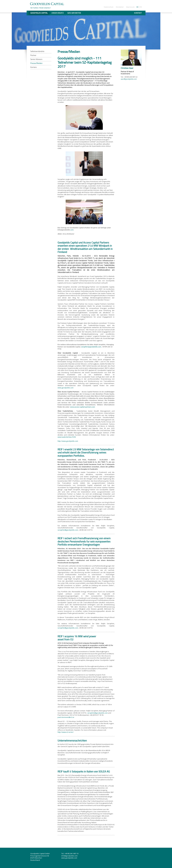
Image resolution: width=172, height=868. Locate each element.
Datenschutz (109, 7)
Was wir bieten (74, 13)
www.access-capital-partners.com (82, 407)
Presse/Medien (36, 63)
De (137, 7)
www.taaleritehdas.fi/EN (67, 437)
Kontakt (138, 13)
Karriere (33, 67)
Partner (33, 55)
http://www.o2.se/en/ (66, 732)
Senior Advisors (36, 59)
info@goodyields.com (69, 856)
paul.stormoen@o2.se (66, 717)
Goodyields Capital (39, 13)
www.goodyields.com (66, 388)
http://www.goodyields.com (68, 441)
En (141, 7)
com (72, 230)
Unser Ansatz (58, 13)
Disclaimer (120, 7)
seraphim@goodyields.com (91, 347)
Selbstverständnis (37, 51)
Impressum (130, 7)
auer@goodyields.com (129, 79)
